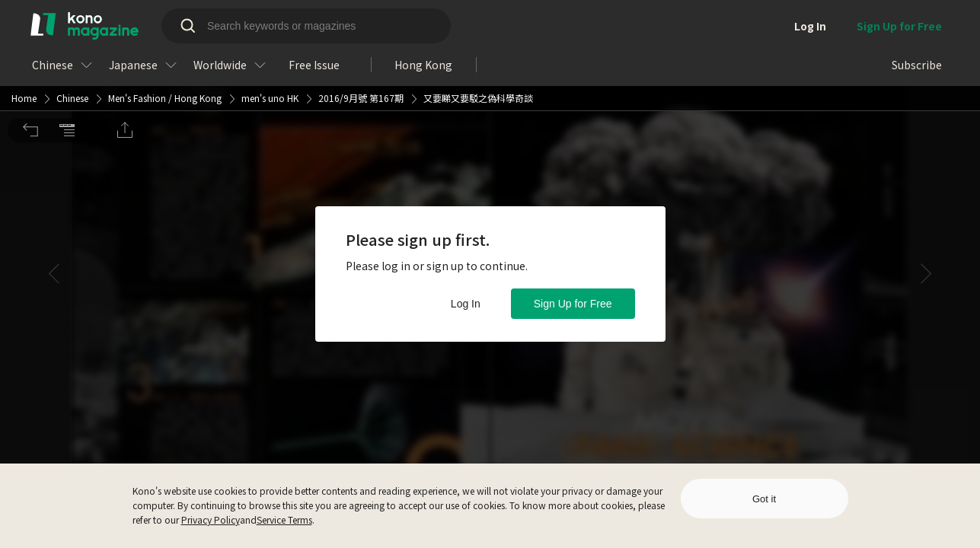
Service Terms (284, 519)
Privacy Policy (211, 519)
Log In (466, 304)
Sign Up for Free (573, 304)
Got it (764, 499)
